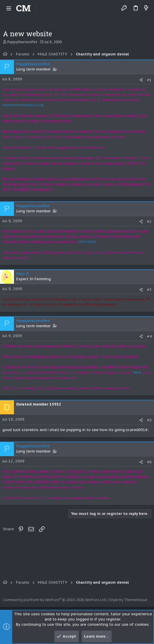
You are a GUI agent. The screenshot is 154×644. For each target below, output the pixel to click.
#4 (149, 336)
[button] (9, 8)
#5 (149, 420)
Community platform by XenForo (55, 600)
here (137, 372)
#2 (149, 221)
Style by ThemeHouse (128, 600)
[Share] (141, 80)
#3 (149, 290)
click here (87, 241)
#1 (149, 80)
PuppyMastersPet (22, 42)
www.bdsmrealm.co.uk (23, 105)
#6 (149, 462)
